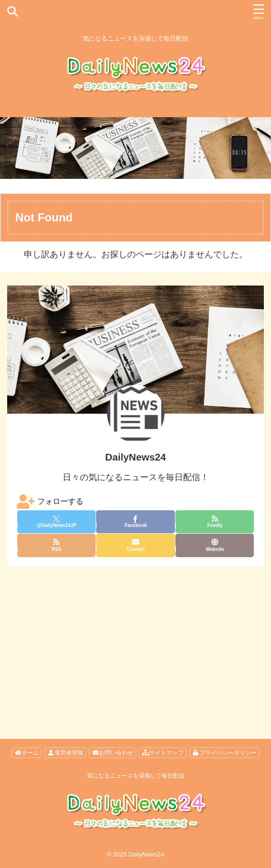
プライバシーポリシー (224, 753)
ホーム (27, 753)
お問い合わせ (113, 753)
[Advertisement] (135, 638)
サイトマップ (163, 753)
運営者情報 (65, 753)
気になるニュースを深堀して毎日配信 (136, 776)
